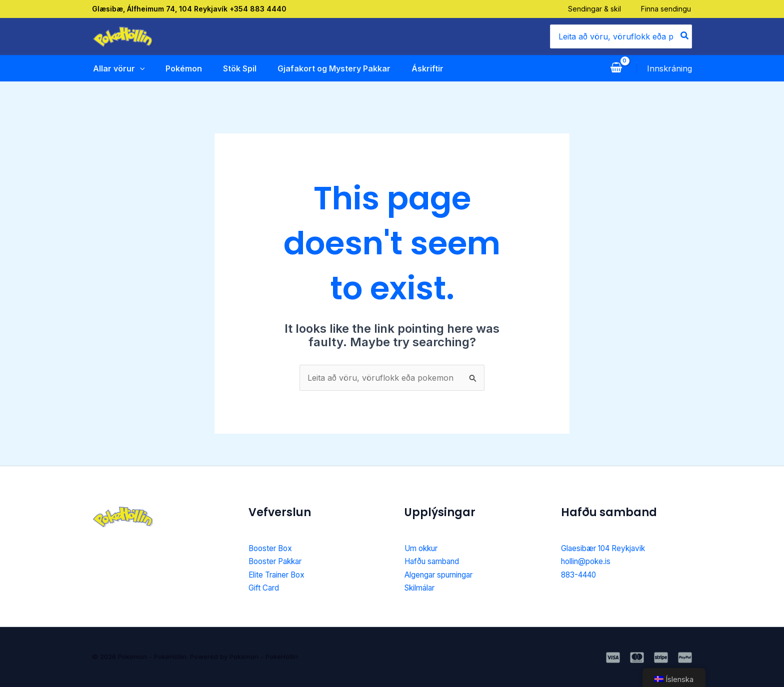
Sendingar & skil (595, 9)
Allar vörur (118, 68)
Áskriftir (427, 68)
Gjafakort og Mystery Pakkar (333, 68)
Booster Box (272, 548)
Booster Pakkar (278, 561)
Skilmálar (422, 588)
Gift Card (265, 588)
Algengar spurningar (444, 575)
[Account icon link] (669, 68)
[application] (139, 68)
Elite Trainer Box (280, 575)
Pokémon (183, 68)
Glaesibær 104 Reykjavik (607, 548)
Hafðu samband (435, 561)
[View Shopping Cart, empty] (616, 68)
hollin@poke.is (588, 561)
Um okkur (424, 548)
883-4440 (581, 575)
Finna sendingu (667, 9)
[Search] (685, 36)
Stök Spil (239, 68)
